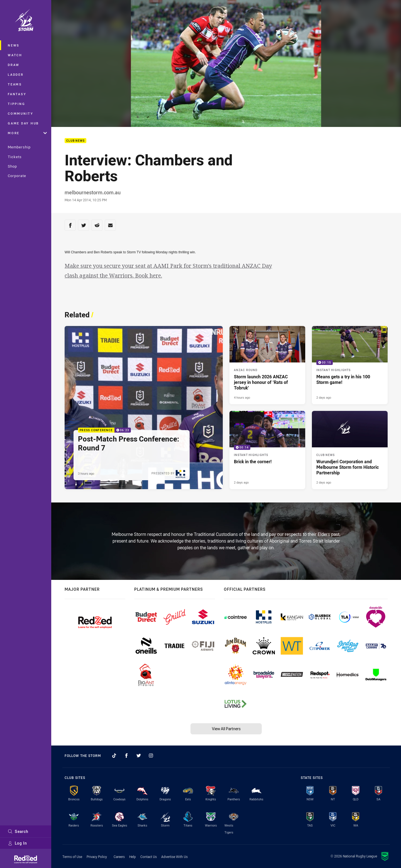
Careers (119, 857)
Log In (17, 843)
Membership (19, 147)
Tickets (15, 157)
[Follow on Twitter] (139, 756)
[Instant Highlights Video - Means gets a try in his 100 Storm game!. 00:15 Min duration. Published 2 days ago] (350, 365)
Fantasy (17, 94)
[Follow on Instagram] (151, 756)
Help (133, 857)
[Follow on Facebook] (126, 756)
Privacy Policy (97, 857)
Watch (15, 55)
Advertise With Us (174, 857)
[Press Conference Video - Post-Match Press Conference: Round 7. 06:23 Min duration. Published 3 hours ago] (144, 408)
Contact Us (149, 857)
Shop (12, 166)
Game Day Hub (23, 123)
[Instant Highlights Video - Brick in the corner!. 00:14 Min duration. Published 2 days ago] (267, 450)
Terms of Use (72, 857)
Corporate (17, 176)
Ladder (16, 74)
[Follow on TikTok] (114, 756)
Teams (15, 84)
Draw (14, 65)
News (14, 45)
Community (21, 113)
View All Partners (226, 729)
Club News (75, 141)
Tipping (16, 104)
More (27, 133)
